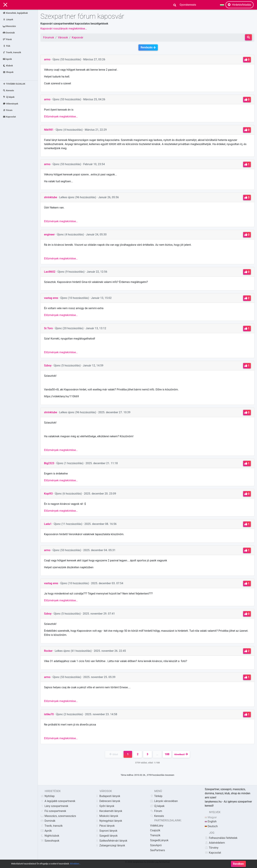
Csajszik (155, 830)
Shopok (8, 72)
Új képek (9, 97)
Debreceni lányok (108, 801)
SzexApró (156, 845)
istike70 (49, 714)
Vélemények (10, 103)
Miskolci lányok (107, 816)
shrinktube (51, 197)
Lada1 (48, 524)
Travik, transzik (12, 52)
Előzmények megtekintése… (61, 117)
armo (47, 59)
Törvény (212, 848)
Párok (7, 39)
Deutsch (211, 826)
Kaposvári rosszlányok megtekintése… (64, 29)
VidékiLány (157, 826)
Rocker (48, 651)
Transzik (155, 835)
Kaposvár (78, 37)
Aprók (7, 59)
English (211, 821)
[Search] (187, 5)
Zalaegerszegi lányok (110, 845)
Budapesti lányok (108, 796)
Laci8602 (50, 272)
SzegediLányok (159, 840)
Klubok (8, 66)
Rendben (238, 865)
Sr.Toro (48, 328)
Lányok (8, 19)
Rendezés (148, 47)
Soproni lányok (106, 831)
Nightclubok (50, 836)
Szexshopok (50, 841)
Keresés (8, 90)
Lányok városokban (164, 801)
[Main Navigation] (5, 5)
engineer (49, 234)
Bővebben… (75, 865)
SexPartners (158, 850)
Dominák (9, 33)
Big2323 (49, 463)
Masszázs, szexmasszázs (58, 816)
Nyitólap (48, 796)
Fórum (8, 110)
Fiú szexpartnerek (53, 811)
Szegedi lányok (106, 836)
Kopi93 (48, 494)
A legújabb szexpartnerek (58, 801)
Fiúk (7, 46)
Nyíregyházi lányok (109, 821)
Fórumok (49, 37)
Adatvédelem (215, 843)
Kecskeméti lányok (109, 811)
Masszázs (9, 26)
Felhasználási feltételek (221, 838)
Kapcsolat (9, 117)
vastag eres (51, 298)
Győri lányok (105, 806)
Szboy (48, 365)
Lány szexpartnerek (54, 806)
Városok (63, 37)
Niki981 (49, 130)
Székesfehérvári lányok (111, 841)
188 (167, 754)
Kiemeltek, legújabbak (15, 13)
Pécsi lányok (105, 826)
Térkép (156, 796)
